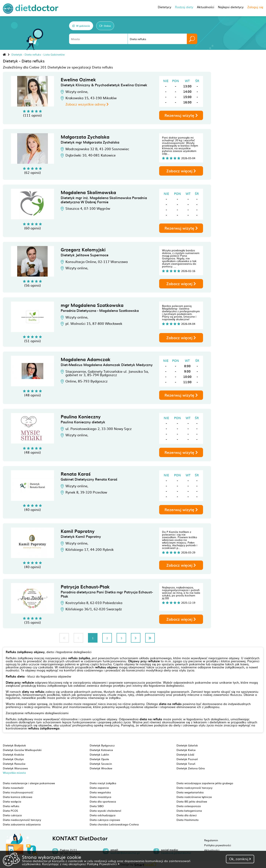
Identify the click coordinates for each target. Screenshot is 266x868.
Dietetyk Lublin (99, 754)
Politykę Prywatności (103, 864)
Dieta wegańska (100, 792)
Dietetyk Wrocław (101, 768)
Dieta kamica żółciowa (18, 797)
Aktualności (212, 850)
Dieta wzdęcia (12, 801)
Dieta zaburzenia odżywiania (22, 824)
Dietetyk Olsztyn (13, 759)
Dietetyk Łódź (185, 754)
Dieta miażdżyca (100, 797)
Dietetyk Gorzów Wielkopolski (22, 750)
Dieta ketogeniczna (189, 811)
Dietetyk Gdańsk (187, 745)
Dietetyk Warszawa (15, 768)
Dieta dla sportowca (103, 801)
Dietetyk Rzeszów (14, 764)
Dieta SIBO (97, 806)
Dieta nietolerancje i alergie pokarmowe (29, 783)
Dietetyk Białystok (14, 745)
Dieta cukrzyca (12, 815)
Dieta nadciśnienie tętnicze (194, 797)
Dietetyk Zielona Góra (191, 768)
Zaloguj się (255, 7)
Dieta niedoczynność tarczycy (22, 820)
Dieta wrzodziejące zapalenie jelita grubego (205, 783)
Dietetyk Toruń (186, 764)
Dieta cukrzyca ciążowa (105, 820)
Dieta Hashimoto (188, 820)
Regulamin (211, 840)
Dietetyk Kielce (186, 750)
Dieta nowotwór (13, 788)
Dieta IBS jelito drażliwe (192, 801)
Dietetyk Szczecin (101, 764)
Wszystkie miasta (14, 773)
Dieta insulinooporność (18, 792)
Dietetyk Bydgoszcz (102, 745)
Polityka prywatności (218, 845)
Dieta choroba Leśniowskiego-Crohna (114, 824)
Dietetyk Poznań (187, 759)
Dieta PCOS (10, 811)
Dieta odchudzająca (103, 815)
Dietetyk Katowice (101, 750)
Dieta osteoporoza (189, 806)
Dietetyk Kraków (13, 754)
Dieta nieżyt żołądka (103, 783)
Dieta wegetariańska (190, 792)
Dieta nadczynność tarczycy (194, 788)
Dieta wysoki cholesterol (105, 811)
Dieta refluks (11, 806)
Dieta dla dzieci (187, 815)
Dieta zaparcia (99, 788)
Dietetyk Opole (99, 759)
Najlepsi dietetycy (231, 7)
